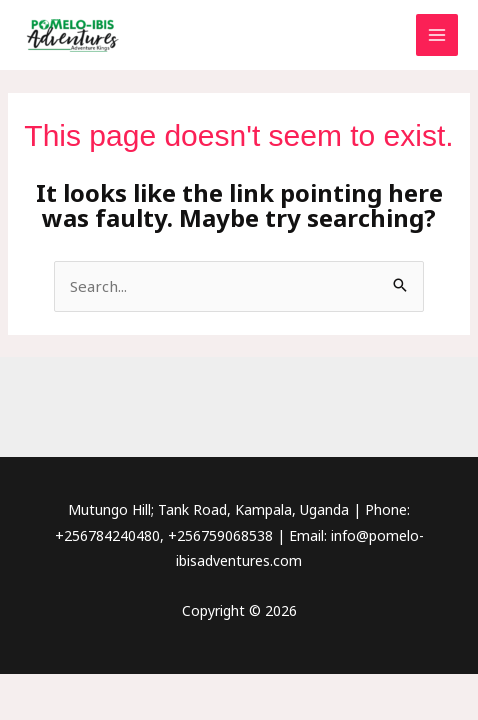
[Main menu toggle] (437, 35)
